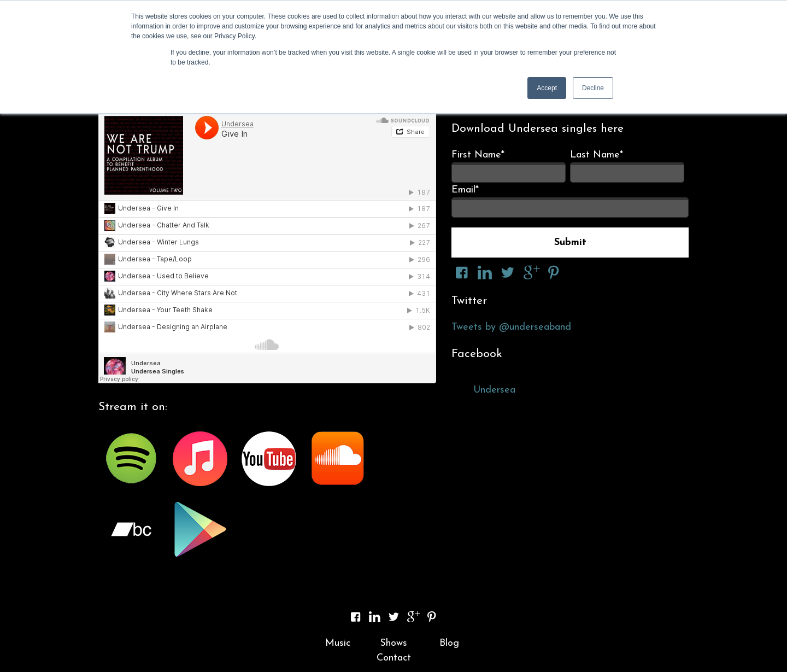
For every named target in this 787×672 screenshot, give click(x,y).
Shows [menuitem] (393, 643)
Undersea (494, 390)
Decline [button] (593, 88)
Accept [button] (547, 88)
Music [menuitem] (338, 643)
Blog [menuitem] (449, 643)
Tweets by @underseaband (511, 327)
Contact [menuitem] (394, 658)
